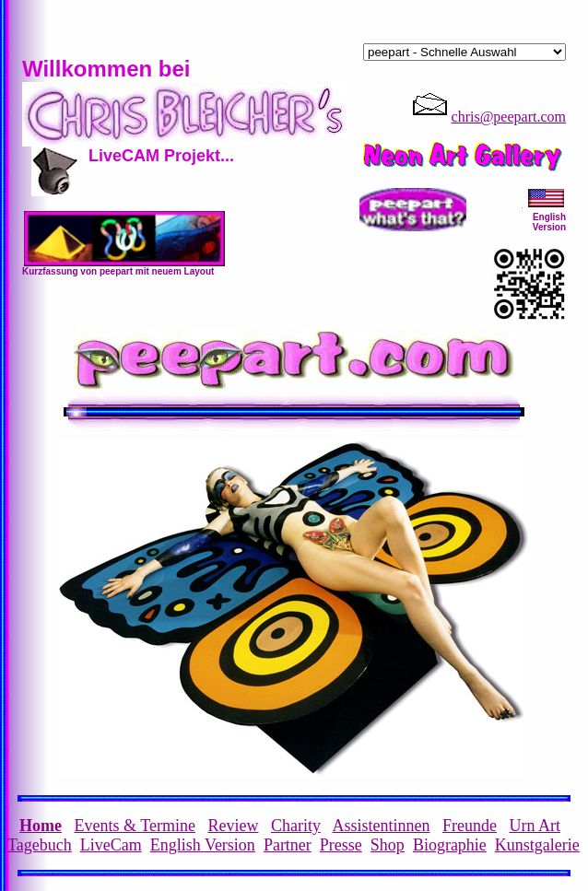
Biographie (450, 845)
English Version (203, 845)
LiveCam (111, 845)
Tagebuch (40, 845)
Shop (388, 845)
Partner (288, 845)
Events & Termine (135, 826)
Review (233, 826)
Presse (341, 845)
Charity (296, 826)
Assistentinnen (381, 826)
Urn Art (535, 826)
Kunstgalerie (537, 845)
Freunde (470, 826)
